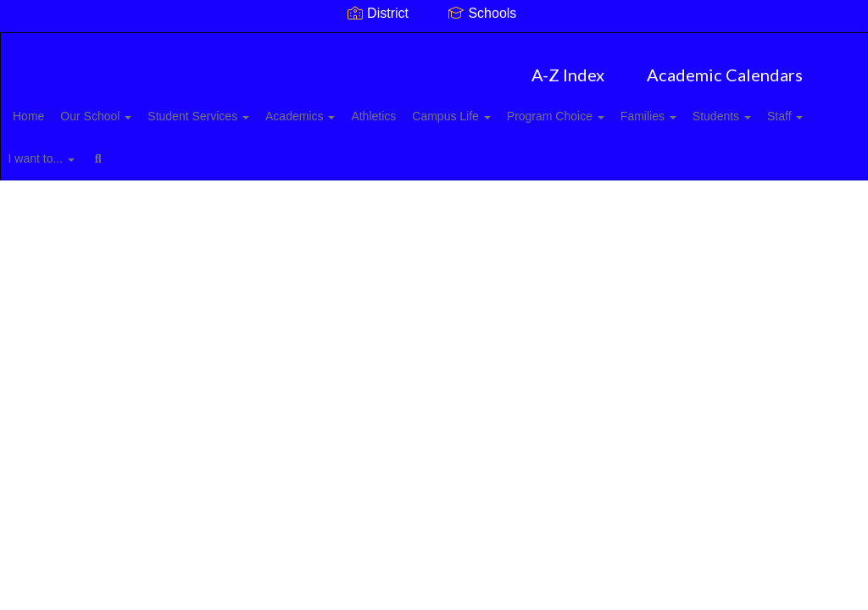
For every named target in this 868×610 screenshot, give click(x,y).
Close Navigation (362, 157)
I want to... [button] (218, 150)
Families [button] (740, 108)
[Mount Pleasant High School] (434, 44)
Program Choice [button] (638, 108)
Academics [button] (354, 108)
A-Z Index (568, 66)
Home (55, 108)
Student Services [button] (243, 108)
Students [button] (68, 150)
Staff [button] (141, 150)
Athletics (437, 108)
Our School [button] (131, 108)
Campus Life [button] (524, 108)
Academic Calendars (725, 66)
